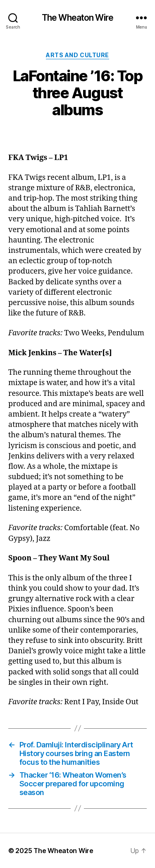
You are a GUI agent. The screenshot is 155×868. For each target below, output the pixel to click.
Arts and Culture (77, 55)
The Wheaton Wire (77, 18)
